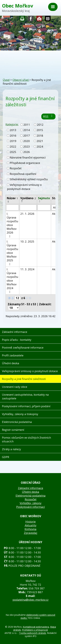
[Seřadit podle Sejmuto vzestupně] (40, 201)
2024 (40, 146)
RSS (48, 116)
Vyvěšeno (28, 198)
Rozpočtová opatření (23, 174)
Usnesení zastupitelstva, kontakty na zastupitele (25, 396)
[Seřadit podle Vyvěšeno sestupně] (22, 202)
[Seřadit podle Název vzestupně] (8, 201)
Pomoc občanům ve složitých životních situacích (26, 439)
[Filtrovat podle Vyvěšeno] (28, 208)
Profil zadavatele (13, 355)
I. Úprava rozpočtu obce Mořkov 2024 (12, 280)
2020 (27, 141)
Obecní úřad (21, 80)
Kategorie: (12, 124)
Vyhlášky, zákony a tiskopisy (20, 414)
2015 (40, 130)
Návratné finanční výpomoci (28, 157)
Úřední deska (11, 363)
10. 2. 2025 (27, 241)
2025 (13, 152)
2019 (13, 141)
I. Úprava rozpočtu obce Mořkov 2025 (12, 253)
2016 (13, 136)
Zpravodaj (31, 533)
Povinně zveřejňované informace (23, 347)
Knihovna (30, 529)
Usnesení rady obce (15, 387)
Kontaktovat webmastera (36, 627)
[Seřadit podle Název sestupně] (8, 202)
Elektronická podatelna (17, 422)
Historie (30, 522)
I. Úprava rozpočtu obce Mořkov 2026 (12, 225)
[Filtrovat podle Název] (12, 208)
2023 (27, 146)
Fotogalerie (39, 19)
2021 (40, 141)
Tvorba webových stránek (32, 633)
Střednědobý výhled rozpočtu (29, 179)
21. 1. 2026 (27, 214)
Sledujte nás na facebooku (31, 19)
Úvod (6, 80)
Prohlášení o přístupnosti (35, 630)
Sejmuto (44, 198)
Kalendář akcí (48, 19)
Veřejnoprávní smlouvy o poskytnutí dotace (24, 187)
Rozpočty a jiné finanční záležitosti (24, 379)
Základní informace (15, 332)
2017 (27, 136)
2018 (40, 136)
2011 (27, 125)
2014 (27, 130)
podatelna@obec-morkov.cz (30, 600)
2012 (40, 125)
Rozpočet (16, 168)
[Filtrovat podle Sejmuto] (44, 208)
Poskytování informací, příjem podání (26, 406)
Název (12, 198)
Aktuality (31, 525)
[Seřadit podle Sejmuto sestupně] (40, 202)
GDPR (6, 457)
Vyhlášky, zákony (31, 503)
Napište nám (22, 19)
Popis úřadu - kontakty (17, 340)
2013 (13, 130)
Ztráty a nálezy (11, 449)
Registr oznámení (13, 430)
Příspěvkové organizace (25, 163)
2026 (27, 152)
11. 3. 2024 (27, 269)
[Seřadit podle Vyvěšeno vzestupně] (22, 201)
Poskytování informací (31, 507)
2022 (13, 146)
